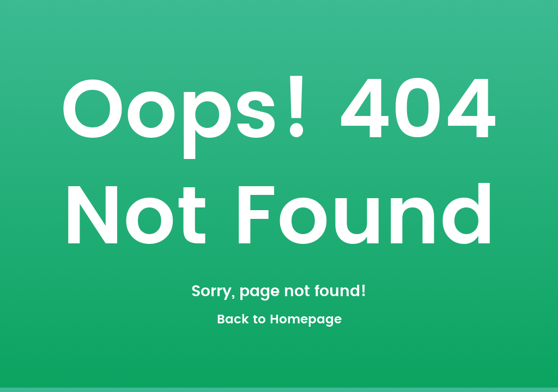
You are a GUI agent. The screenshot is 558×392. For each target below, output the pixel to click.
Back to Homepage (279, 320)
